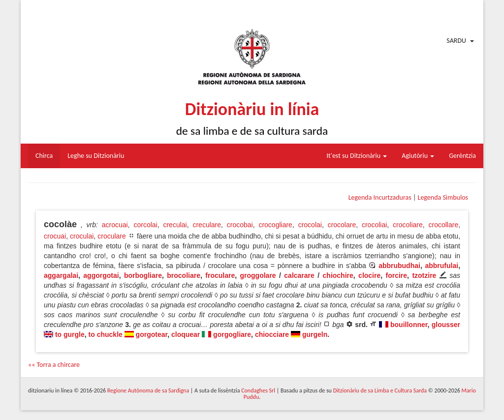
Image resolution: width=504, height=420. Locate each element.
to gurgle (70, 334)
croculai (82, 236)
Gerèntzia (462, 156)
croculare (112, 236)
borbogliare (143, 275)
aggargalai (61, 275)
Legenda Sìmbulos (443, 197)
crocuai (55, 236)
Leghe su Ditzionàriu (96, 156)
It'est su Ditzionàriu (357, 156)
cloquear (186, 334)
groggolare (258, 275)
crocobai (240, 225)
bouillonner (409, 325)
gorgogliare (232, 334)
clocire (369, 275)
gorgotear (152, 334)
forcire (397, 275)
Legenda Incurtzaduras (380, 197)
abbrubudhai (399, 266)
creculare (207, 225)
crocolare (342, 225)
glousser (446, 325)
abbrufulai (441, 266)
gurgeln (315, 334)
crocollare (443, 225)
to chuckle (106, 334)
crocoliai (374, 225)
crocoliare (408, 225)
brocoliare (184, 275)
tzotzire (424, 275)
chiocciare (272, 334)
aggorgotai (101, 275)
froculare (220, 275)
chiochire (338, 275)
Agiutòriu (418, 156)
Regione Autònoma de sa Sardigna (148, 390)
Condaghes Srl (258, 390)
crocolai (310, 225)
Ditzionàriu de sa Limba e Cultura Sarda (380, 390)
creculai (175, 225)
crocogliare (275, 225)
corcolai (145, 225)
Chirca (44, 156)
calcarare (299, 275)
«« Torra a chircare (54, 365)
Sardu (456, 41)
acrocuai (115, 225)
